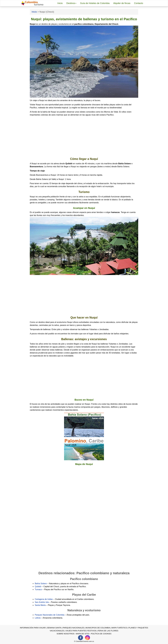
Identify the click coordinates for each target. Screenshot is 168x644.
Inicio (60, 3)
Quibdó (38, 586)
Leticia (38, 618)
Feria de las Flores (108, 631)
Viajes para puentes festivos (81, 631)
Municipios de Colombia (98, 628)
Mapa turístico (119, 628)
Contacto (139, 3)
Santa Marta (40, 605)
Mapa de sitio (83, 634)
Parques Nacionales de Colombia (50, 615)
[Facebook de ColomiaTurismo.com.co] (81, 638)
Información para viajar (33, 628)
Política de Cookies (101, 634)
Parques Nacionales (73, 628)
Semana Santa (54, 628)
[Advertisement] (84, 137)
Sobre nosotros (65, 634)
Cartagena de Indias (44, 599)
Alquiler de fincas (122, 3)
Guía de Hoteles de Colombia (95, 3)
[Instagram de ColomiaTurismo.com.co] (87, 638)
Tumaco (38, 589)
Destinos (71, 3)
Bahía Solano (41, 584)
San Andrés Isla (42, 602)
